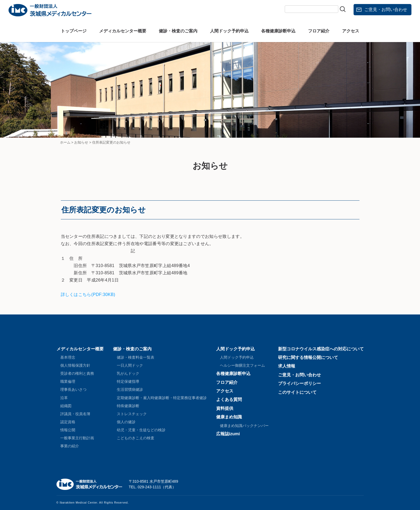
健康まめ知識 (229, 417)
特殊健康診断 (128, 406)
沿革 (64, 398)
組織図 (66, 406)
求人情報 (287, 366)
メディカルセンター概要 (123, 31)
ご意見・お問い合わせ (386, 10)
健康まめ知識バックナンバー (244, 426)
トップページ (74, 31)
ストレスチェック (132, 414)
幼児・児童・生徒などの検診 (141, 430)
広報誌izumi (228, 434)
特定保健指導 (128, 381)
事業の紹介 (70, 446)
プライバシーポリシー (299, 383)
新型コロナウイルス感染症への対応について (321, 349)
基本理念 (68, 357)
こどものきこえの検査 (136, 438)
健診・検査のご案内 (178, 31)
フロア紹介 (319, 31)
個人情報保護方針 (75, 365)
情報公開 (68, 430)
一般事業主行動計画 (77, 438)
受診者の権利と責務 (77, 373)
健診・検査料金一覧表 (136, 357)
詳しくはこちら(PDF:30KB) (88, 295)
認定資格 (68, 422)
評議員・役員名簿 (75, 414)
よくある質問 (229, 400)
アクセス (351, 31)
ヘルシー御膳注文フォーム (242, 365)
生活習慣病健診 (130, 389)
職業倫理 (68, 381)
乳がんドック (128, 373)
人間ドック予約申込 (229, 31)
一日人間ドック (130, 365)
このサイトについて (297, 392)
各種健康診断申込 (278, 31)
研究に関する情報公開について (308, 357)
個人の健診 (126, 422)
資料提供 (225, 408)
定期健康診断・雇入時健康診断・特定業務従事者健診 (162, 398)
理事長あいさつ (73, 389)
